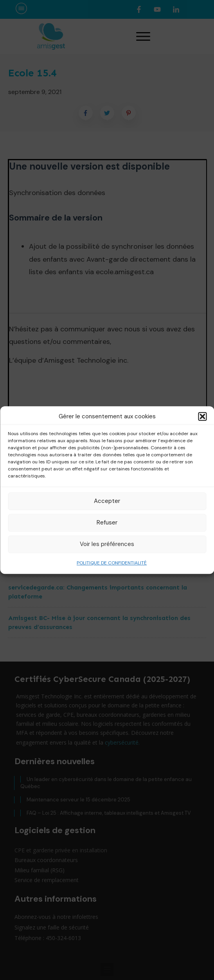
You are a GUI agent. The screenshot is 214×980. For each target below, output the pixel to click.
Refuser (107, 523)
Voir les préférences (107, 544)
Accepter (107, 501)
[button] (202, 417)
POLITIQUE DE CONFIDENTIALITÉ (112, 563)
